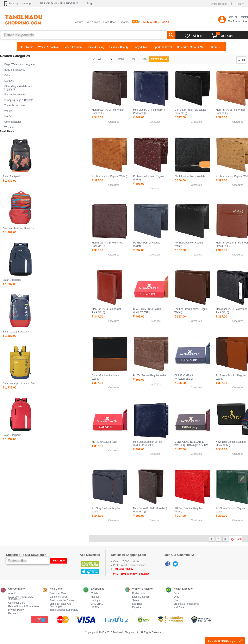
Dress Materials (141, 597)
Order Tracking (219, 4)
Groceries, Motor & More (191, 47)
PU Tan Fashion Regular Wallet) (109, 176)
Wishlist (197, 36)
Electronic (27, 47)
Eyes (176, 597)
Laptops (95, 600)
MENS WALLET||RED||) (105, 442)
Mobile (95, 593)
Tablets (95, 597)
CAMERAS (97, 604)
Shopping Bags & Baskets (19, 100)
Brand (121, 59)
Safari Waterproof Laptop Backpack (22, 383)
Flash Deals (110, 22)
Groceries (78, 22)
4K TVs (95, 607)
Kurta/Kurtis (139, 593)
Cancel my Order (59, 597)
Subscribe (59, 561)
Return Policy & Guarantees (24, 606)
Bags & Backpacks (15, 70)
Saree (136, 600)
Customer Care (17, 603)
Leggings (137, 604)
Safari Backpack (12, 176)
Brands (215, 47)
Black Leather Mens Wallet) (190, 176)
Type (133, 59)
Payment (13, 613)
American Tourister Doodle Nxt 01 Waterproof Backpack (33, 228)
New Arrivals (93, 22)
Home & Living (95, 47)
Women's (9, 127)
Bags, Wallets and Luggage (19, 64)
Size (144, 59)
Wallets (8, 111)
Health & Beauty (119, 47)
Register (243, 17)
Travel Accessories (15, 106)
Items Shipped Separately (64, 610)
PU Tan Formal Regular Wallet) (150, 375)
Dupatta (137, 607)
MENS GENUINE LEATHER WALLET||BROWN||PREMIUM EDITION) (191, 445)
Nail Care (179, 607)
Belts (7, 75)
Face (176, 593)
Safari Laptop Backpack (16, 332)
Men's (8, 116)
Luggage (9, 81)
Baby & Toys (141, 47)
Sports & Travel (163, 47)
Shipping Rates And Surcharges (60, 605)
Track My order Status (62, 600)
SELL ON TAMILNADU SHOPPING (59, 4)
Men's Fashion (73, 47)
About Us (13, 593)
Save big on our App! (20, 4)
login (231, 17)
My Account (236, 21)
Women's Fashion (49, 47)
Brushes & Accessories (186, 604)
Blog (89, 4)
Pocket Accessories (15, 95)
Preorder (124, 22)
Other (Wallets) (13, 122)
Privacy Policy (16, 610)
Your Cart (222, 36)
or (236, 17)
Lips (176, 600)
